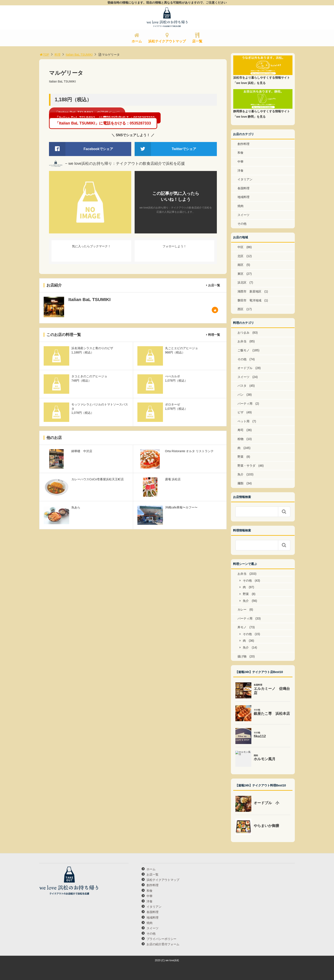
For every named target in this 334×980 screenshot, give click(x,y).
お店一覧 (214, 285)
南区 (240, 265)
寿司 (240, 430)
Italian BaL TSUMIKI (79, 55)
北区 (240, 256)
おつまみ (243, 333)
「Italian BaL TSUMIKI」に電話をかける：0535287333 (103, 123)
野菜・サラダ (246, 466)
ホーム (137, 41)
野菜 (240, 457)
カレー (242, 609)
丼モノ (242, 627)
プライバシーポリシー (161, 939)
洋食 (240, 171)
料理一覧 (214, 335)
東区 (240, 274)
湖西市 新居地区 (249, 291)
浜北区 (242, 282)
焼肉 (240, 206)
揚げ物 (242, 656)
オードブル (245, 368)
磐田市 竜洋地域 (249, 300)
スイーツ (243, 215)
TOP (44, 55)
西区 (240, 309)
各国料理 (243, 188)
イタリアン (245, 179)
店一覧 (197, 41)
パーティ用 (245, 404)
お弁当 (242, 341)
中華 (240, 162)
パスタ (242, 386)
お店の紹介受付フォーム (163, 944)
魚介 (240, 474)
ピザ (240, 412)
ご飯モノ (243, 350)
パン (240, 395)
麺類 (240, 483)
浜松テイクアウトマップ (167, 41)
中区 (240, 247)
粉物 (240, 439)
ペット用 (243, 421)
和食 (240, 153)
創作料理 (243, 144)
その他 (242, 224)
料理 (58, 55)
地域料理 (243, 197)
